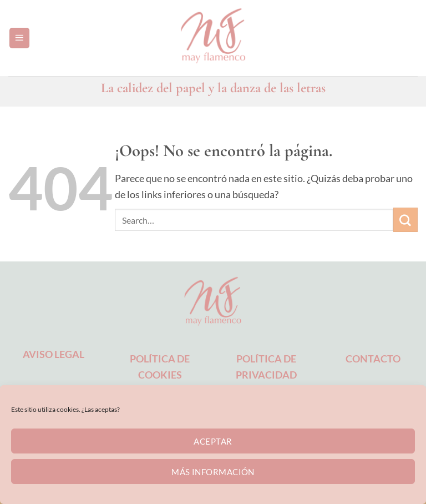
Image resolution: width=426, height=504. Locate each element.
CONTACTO (373, 359)
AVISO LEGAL (54, 354)
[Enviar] (405, 220)
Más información (213, 472)
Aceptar (213, 441)
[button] (19, 38)
